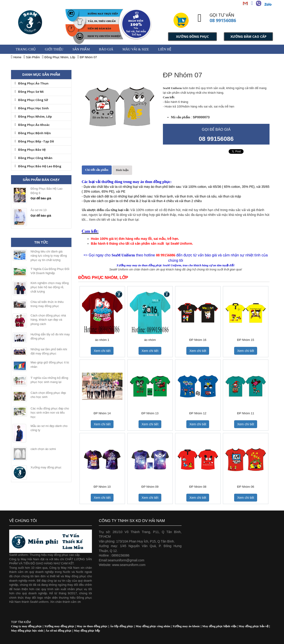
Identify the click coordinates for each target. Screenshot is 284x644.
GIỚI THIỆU (54, 49)
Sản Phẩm (81, 49)
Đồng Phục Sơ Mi (29, 92)
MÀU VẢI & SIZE (136, 49)
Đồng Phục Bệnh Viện (33, 133)
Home (16, 57)
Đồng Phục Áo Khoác (32, 125)
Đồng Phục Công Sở (31, 100)
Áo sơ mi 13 (38, 210)
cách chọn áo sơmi (43, 449)
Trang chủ (26, 49)
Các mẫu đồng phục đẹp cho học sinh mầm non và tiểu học (50, 413)
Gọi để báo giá (41, 198)
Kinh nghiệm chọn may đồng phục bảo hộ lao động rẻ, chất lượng (50, 287)
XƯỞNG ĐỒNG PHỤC (192, 36)
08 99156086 (223, 20)
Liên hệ (165, 49)
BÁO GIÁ (106, 49)
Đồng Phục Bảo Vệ (30, 150)
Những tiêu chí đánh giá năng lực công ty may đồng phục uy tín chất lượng (49, 256)
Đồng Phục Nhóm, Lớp (33, 116)
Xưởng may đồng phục (46, 467)
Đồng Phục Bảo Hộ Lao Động (38, 166)
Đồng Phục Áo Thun (32, 83)
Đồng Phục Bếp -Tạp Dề (34, 141)
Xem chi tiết (102, 351)
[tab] (97, 170)
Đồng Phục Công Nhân (34, 158)
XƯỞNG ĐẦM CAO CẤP (248, 36)
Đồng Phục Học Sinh (32, 108)
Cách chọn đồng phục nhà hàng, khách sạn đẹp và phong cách (48, 320)
